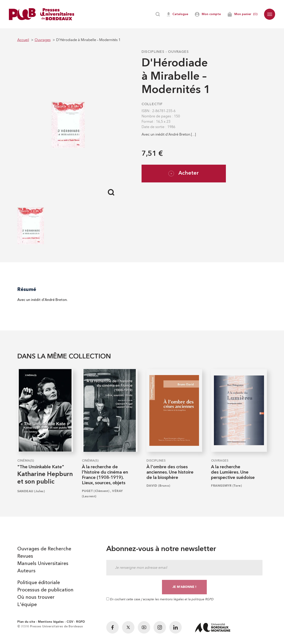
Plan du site (26, 622)
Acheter (184, 174)
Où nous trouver (36, 597)
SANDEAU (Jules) (31, 491)
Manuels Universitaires (43, 564)
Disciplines (153, 52)
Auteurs (26, 571)
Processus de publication (45, 590)
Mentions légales (51, 622)
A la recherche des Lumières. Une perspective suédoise (233, 472)
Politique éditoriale (39, 583)
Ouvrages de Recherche (44, 549)
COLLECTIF (152, 104)
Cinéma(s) (26, 461)
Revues (25, 556)
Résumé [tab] (27, 289)
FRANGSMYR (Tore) (226, 486)
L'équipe (27, 605)
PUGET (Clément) (96, 491)
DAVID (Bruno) (158, 486)
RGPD (81, 622)
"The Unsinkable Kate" (41, 467)
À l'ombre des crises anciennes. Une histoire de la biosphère (170, 472)
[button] (270, 14)
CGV (70, 622)
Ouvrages (178, 52)
